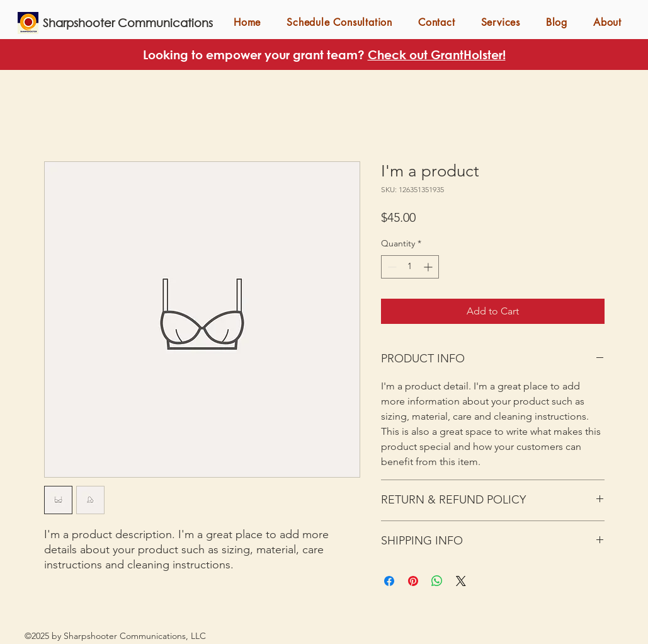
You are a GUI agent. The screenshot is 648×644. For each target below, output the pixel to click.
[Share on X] (461, 581)
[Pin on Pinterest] (413, 581)
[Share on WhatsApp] (437, 581)
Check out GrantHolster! (437, 55)
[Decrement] (391, 267)
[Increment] (429, 267)
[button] (500, 22)
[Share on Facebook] (389, 581)
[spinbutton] (410, 267)
